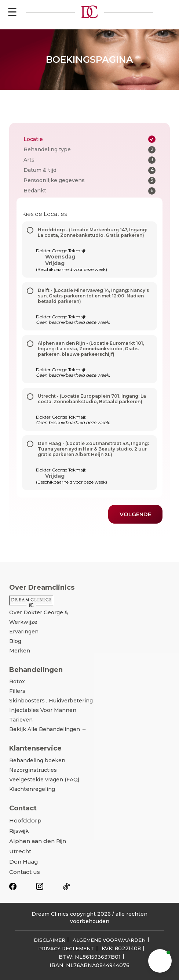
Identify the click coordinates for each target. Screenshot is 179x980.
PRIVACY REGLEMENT (66, 948)
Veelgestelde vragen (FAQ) (44, 780)
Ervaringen (24, 632)
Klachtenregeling (32, 789)
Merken (20, 651)
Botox (17, 681)
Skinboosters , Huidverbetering (51, 701)
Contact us (25, 872)
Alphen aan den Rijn (38, 841)
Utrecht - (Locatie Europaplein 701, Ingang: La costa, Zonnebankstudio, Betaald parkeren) (92, 399)
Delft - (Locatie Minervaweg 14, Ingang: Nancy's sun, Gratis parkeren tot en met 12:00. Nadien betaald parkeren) (93, 296)
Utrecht (20, 851)
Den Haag (24, 862)
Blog (15, 641)
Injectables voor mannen (43, 710)
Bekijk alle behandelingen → (48, 729)
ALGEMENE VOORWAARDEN (109, 940)
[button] (160, 961)
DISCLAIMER (50, 940)
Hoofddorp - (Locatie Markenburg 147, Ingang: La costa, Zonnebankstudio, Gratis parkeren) (92, 232)
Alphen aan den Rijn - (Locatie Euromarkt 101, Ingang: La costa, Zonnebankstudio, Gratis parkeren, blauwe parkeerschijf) (91, 349)
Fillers (17, 691)
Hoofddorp (25, 820)
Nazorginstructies (33, 770)
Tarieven (21, 720)
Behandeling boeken (37, 760)
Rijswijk (19, 831)
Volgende (135, 514)
